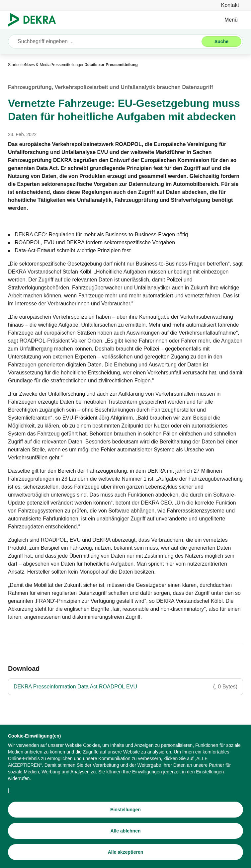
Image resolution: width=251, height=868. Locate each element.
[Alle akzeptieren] (126, 856)
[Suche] (221, 41)
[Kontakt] (230, 5)
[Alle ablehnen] (126, 834)
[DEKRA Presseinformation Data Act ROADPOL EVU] (126, 687)
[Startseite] (16, 65)
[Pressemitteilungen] (67, 65)
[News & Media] (38, 65)
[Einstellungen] (126, 813)
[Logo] (35, 20)
